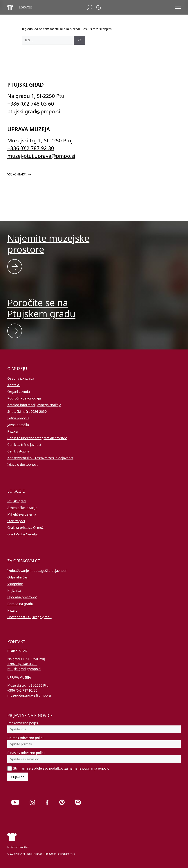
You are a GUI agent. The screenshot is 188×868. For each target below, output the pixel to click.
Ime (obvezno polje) (23, 723)
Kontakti (14, 385)
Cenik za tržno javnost (24, 445)
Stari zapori (16, 521)
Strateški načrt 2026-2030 (27, 411)
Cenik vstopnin (19, 451)
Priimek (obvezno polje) (25, 738)
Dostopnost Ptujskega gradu (29, 617)
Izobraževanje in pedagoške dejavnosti (37, 571)
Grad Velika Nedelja (22, 534)
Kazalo (12, 610)
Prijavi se (18, 777)
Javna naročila (18, 425)
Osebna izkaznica (21, 378)
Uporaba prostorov (22, 597)
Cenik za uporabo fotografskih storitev (37, 438)
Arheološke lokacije (22, 508)
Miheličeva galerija (22, 514)
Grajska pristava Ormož (26, 528)
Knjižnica (14, 590)
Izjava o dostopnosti (23, 464)
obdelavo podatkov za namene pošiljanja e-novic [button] (71, 768)
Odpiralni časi (18, 577)
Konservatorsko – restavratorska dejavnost (40, 458)
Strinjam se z (61, 768)
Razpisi (13, 431)
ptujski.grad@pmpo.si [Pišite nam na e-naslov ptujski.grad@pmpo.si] (34, 111)
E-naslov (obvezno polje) (26, 753)
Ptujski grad (17, 501)
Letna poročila (18, 418)
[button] (26, 7)
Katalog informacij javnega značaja (34, 405)
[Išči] (80, 40)
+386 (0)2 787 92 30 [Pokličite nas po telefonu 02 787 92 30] (31, 148)
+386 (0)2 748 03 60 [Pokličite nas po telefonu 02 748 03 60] (31, 104)
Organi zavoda (19, 392)
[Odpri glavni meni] (178, 7)
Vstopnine (15, 584)
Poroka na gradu (20, 604)
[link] (15, 802)
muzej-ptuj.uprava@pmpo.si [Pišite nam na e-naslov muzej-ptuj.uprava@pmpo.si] (41, 156)
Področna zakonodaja (24, 398)
